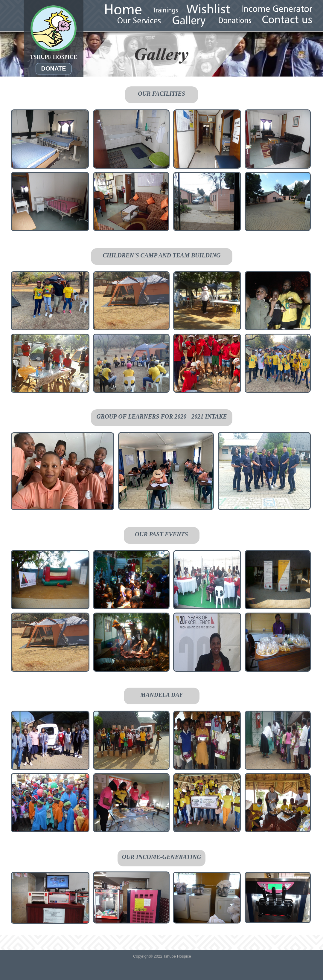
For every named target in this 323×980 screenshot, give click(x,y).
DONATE (54, 68)
